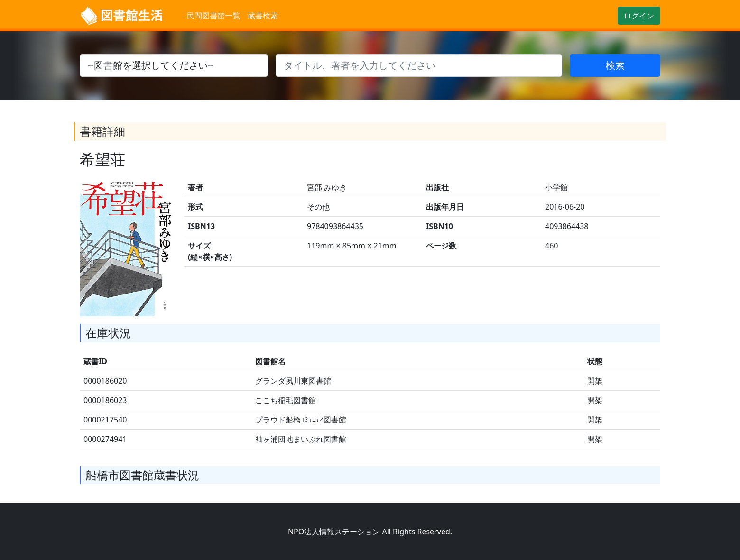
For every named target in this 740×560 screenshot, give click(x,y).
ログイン (639, 16)
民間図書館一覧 (213, 16)
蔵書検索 (263, 16)
